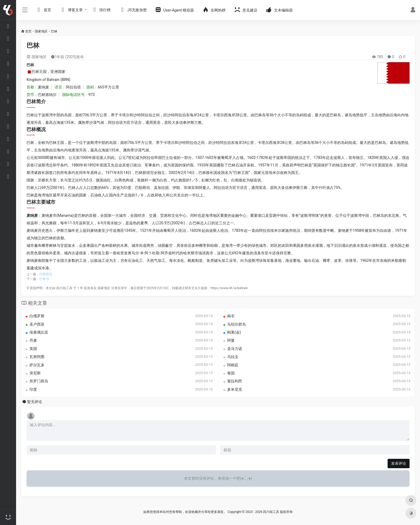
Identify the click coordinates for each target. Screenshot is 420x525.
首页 (28, 31)
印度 (33, 389)
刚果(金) (234, 332)
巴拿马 (44, 278)
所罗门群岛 (39, 381)
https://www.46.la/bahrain (229, 288)
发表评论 (399, 463)
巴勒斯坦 (46, 274)
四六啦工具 (64, 288)
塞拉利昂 (235, 381)
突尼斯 (35, 373)
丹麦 (33, 340)
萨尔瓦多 (37, 364)
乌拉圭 (233, 356)
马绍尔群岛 (237, 324)
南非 (231, 315)
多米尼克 (235, 389)
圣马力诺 (235, 348)
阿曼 (231, 340)
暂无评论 (35, 401)
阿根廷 (233, 364)
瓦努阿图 (37, 356)
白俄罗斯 (37, 315)
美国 (33, 348)
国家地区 (41, 31)
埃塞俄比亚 (39, 332)
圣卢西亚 (37, 324)
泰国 (231, 373)
